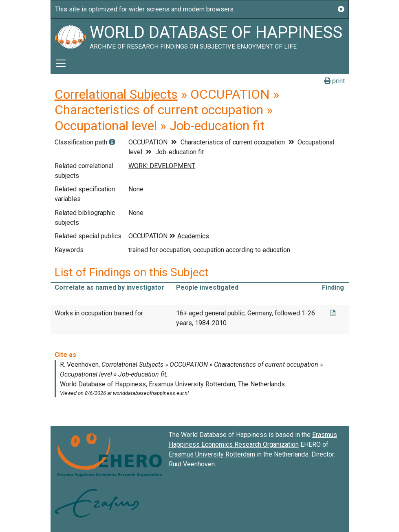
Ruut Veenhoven (192, 464)
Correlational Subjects (116, 94)
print (334, 81)
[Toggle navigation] (61, 63)
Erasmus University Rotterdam (212, 454)
